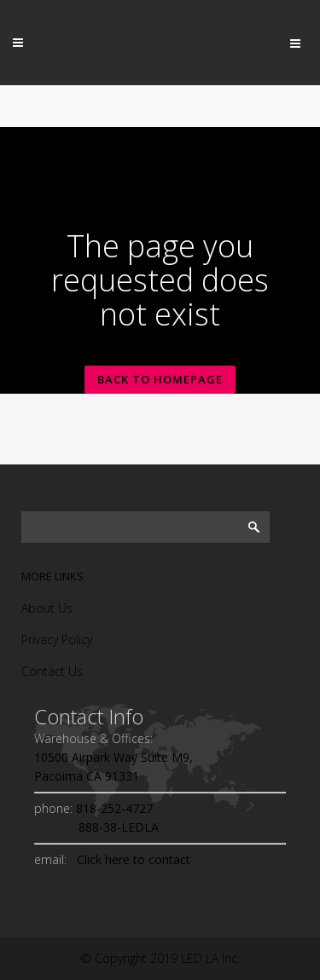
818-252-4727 (113, 808)
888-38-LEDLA (96, 827)
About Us (47, 608)
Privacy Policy (57, 640)
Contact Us (52, 671)
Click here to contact (130, 859)
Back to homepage (160, 379)
